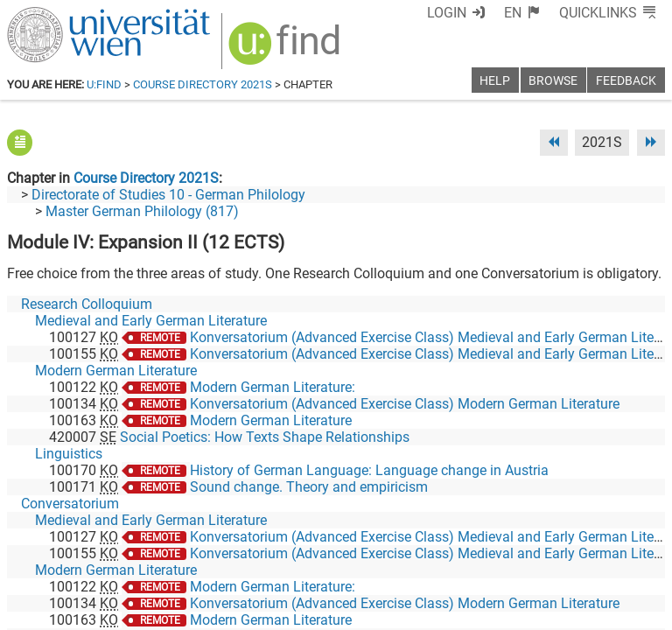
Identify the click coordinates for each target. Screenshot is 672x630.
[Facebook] (469, 557)
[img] (287, 49)
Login (447, 13)
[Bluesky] (525, 557)
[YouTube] (581, 557)
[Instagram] (637, 557)
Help (495, 81)
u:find (104, 84)
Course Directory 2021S (203, 84)
